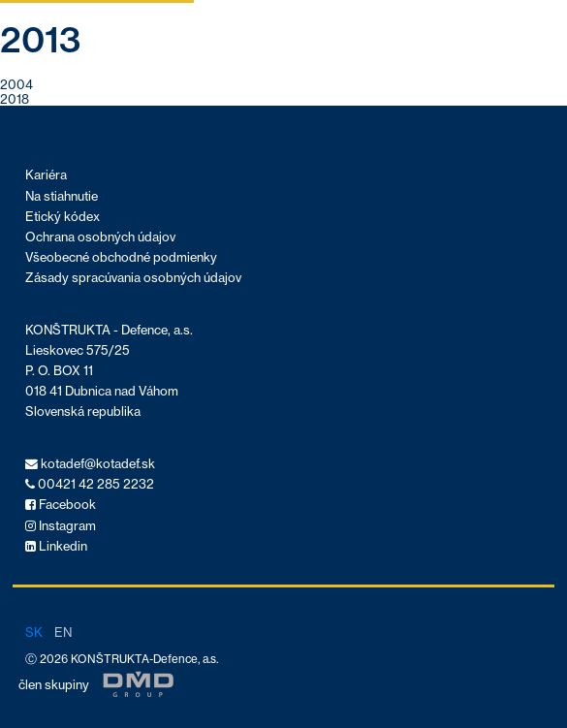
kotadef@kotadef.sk (90, 464)
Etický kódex (63, 217)
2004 (16, 84)
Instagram (61, 526)
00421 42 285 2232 (90, 484)
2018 (15, 99)
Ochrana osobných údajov (100, 237)
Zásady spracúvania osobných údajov (133, 278)
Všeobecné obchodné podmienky (121, 257)
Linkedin (56, 546)
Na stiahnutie (62, 196)
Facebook (61, 505)
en (63, 632)
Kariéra (46, 175)
